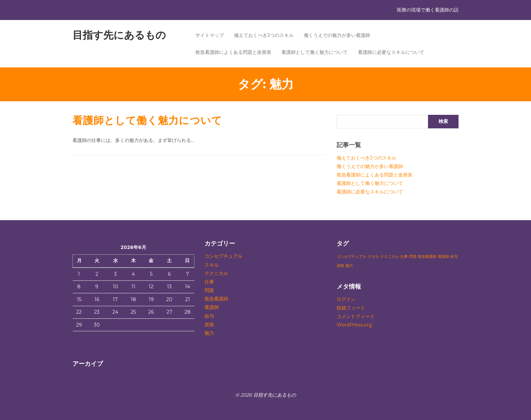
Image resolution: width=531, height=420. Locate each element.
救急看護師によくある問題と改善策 (233, 52)
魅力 (209, 333)
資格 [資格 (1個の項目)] (340, 266)
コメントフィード (356, 316)
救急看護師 (216, 299)
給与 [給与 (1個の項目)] (454, 257)
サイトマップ (210, 35)
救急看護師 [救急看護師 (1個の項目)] (427, 257)
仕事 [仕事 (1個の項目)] (404, 257)
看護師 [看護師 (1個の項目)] (443, 257)
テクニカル (216, 273)
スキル (212, 265)
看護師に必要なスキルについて (391, 52)
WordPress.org (354, 325)
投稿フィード (351, 308)
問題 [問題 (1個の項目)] (413, 257)
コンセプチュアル (224, 256)
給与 (209, 316)
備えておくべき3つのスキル (264, 35)
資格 (209, 324)
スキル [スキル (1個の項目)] (373, 257)
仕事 (209, 282)
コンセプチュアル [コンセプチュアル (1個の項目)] (352, 257)
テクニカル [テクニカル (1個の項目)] (390, 257)
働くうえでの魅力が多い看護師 (337, 35)
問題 (209, 290)
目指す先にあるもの (119, 35)
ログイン (346, 299)
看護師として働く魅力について (315, 52)
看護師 (212, 307)
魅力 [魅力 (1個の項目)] (349, 266)
